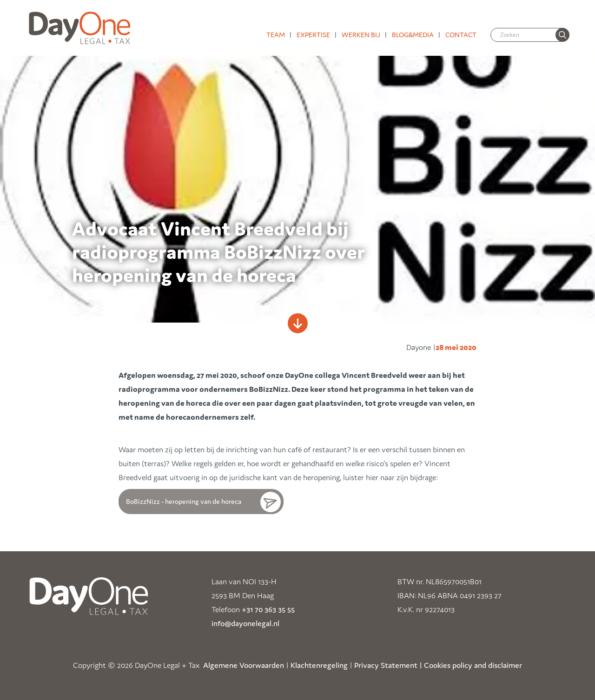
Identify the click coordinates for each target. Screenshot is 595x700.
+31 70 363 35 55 (268, 609)
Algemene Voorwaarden (244, 665)
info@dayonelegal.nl (245, 623)
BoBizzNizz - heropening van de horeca (184, 501)
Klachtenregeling (319, 665)
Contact (461, 35)
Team (276, 35)
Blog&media (413, 35)
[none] (562, 35)
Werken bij (361, 35)
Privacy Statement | (388, 665)
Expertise (313, 35)
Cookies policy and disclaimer (473, 665)
